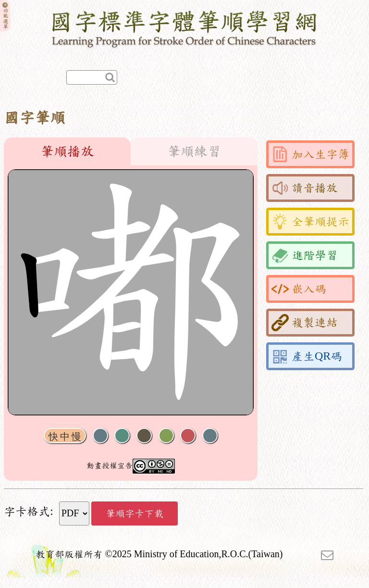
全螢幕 (210, 436)
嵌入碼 (299, 289)
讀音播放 (305, 188)
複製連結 (305, 323)
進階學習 (305, 255)
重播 (166, 436)
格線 (188, 436)
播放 (122, 436)
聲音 (100, 436)
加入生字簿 (310, 154)
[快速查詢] (92, 77)
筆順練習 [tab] (194, 151)
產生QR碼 (307, 356)
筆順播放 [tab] (67, 151)
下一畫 (144, 436)
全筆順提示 (310, 222)
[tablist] (131, 151)
